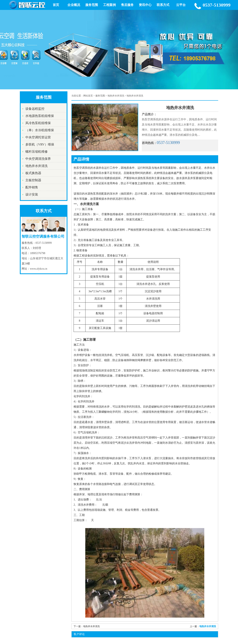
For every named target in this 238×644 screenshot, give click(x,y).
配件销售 (32, 187)
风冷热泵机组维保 (38, 123)
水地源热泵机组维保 (40, 116)
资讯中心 (145, 5)
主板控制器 (33, 180)
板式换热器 (33, 173)
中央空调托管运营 (38, 137)
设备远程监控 (35, 109)
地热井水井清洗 (36, 166)
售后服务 (127, 5)
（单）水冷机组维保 (40, 130)
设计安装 (32, 194)
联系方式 (163, 5)
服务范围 (92, 5)
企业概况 (74, 5)
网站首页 (88, 96)
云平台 (181, 5)
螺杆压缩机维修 (36, 152)
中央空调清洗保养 (38, 159)
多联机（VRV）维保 (40, 144)
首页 (56, 5)
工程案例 (109, 5)
